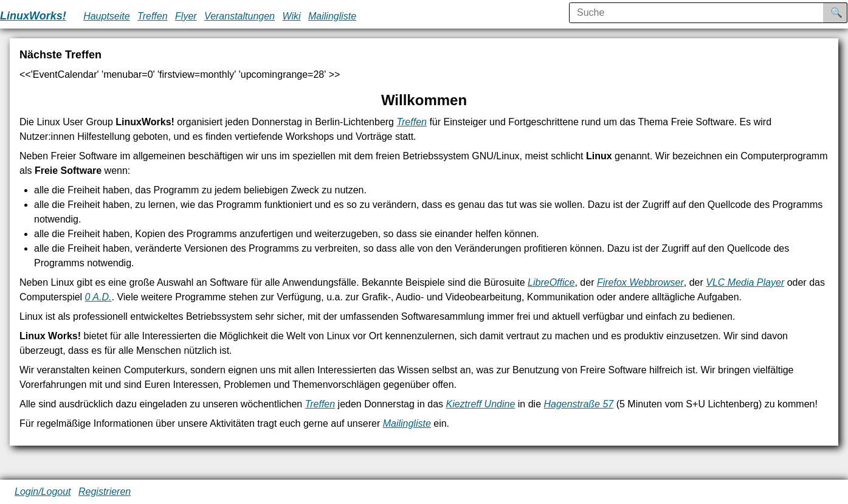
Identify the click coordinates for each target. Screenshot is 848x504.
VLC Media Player (745, 282)
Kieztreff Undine (480, 404)
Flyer (186, 16)
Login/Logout (43, 492)
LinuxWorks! (33, 16)
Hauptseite (107, 16)
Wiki (291, 16)
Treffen (153, 16)
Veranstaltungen (240, 16)
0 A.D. (98, 297)
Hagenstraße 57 (578, 404)
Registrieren (105, 492)
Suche (845, 12)
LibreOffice (551, 282)
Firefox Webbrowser (640, 282)
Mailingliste (332, 16)
